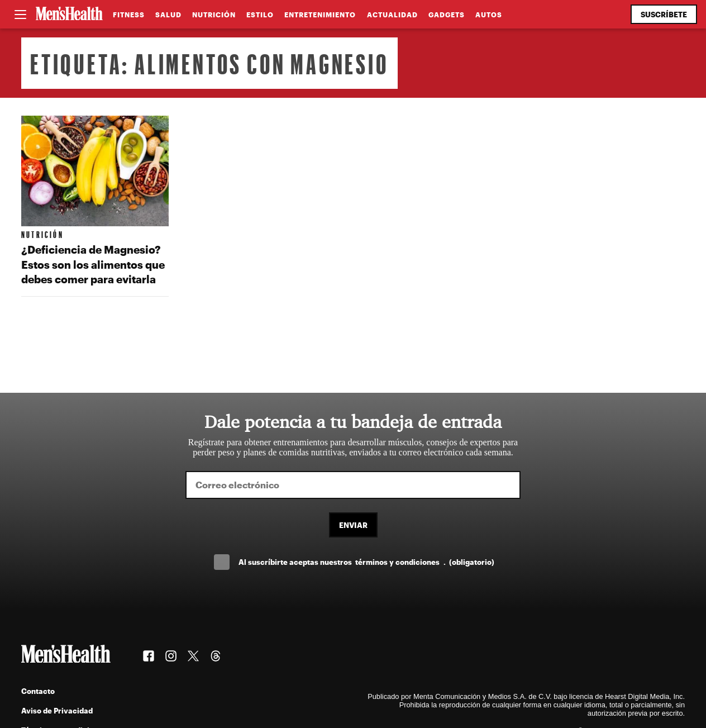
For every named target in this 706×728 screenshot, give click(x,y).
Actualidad (392, 15)
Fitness (129, 15)
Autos (489, 15)
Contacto (38, 691)
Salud (168, 15)
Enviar (353, 525)
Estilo (260, 15)
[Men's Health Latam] (69, 15)
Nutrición (214, 15)
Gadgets (447, 15)
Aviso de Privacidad (57, 710)
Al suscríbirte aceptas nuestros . (366, 562)
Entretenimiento (320, 15)
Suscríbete (664, 14)
